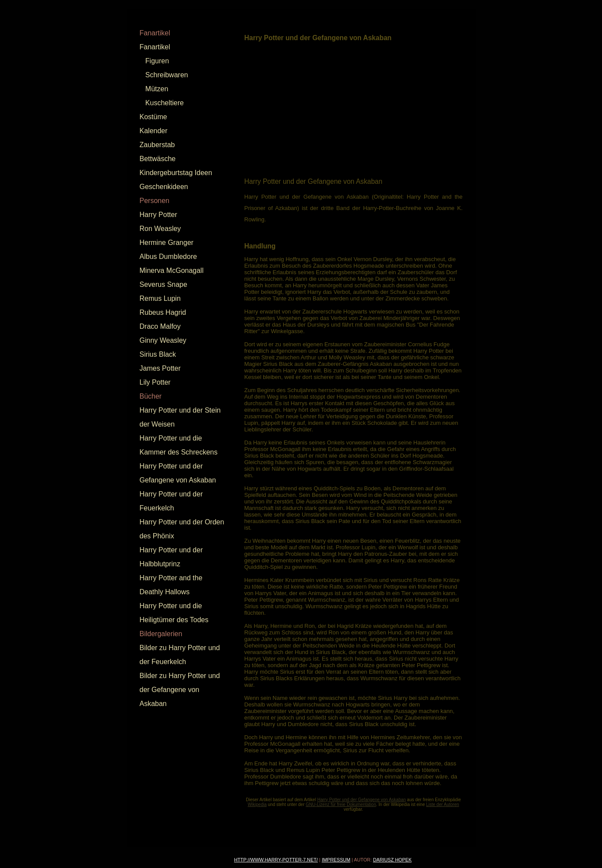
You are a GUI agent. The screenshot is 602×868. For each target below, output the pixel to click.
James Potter (160, 368)
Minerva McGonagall (172, 270)
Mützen (157, 89)
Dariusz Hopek (392, 860)
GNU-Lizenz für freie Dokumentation (341, 804)
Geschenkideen (164, 187)
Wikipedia (257, 804)
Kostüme (153, 117)
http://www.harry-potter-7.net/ (276, 860)
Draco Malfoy (160, 326)
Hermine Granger (167, 243)
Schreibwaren (167, 75)
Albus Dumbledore (169, 257)
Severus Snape (163, 284)
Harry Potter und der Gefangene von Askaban (362, 800)
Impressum (336, 860)
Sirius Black (158, 354)
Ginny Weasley (163, 340)
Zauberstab (157, 145)
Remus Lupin (160, 298)
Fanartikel (155, 47)
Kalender (154, 131)
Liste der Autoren (443, 804)
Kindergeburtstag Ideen (176, 173)
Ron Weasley (160, 229)
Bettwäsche (158, 159)
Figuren (157, 61)
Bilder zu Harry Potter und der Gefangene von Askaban (180, 690)
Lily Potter (155, 382)
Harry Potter (158, 215)
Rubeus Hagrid (163, 312)
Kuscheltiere (165, 103)
